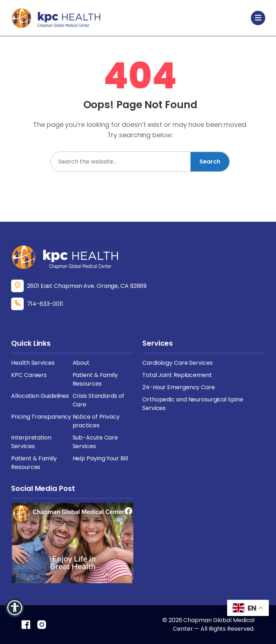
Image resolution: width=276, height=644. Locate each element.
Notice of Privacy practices (96, 421)
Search (210, 162)
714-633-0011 (45, 304)
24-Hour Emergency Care (179, 387)
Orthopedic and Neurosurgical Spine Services (193, 404)
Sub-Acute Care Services (95, 442)
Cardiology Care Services (178, 363)
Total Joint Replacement (177, 375)
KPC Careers (29, 375)
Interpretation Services (31, 442)
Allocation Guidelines (40, 396)
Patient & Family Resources (95, 379)
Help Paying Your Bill (100, 458)
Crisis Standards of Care (98, 400)
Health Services (33, 363)
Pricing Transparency (41, 417)
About (81, 363)
